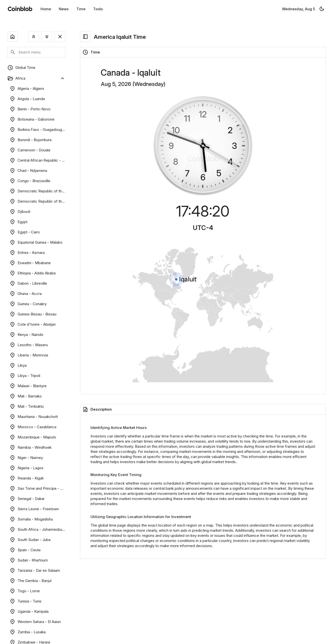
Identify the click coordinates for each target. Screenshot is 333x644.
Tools (98, 9)
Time (81, 9)
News (64, 9)
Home (46, 9)
